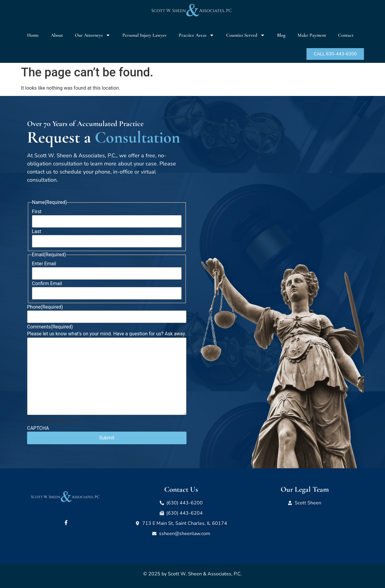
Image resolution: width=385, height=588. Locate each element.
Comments (50, 327)
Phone (45, 307)
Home (33, 35)
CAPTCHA (38, 428)
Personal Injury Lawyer (145, 35)
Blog (281, 35)
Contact (346, 35)
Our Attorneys (93, 35)
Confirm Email (47, 284)
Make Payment (312, 35)
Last (37, 232)
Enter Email (44, 264)
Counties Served (246, 35)
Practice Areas (196, 35)
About (57, 35)
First (37, 212)
